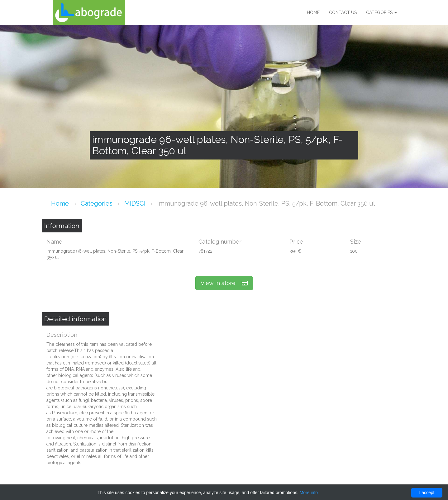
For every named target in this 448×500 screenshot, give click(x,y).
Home (313, 12)
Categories (381, 12)
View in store (224, 283)
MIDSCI (136, 203)
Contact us (343, 12)
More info (309, 493)
